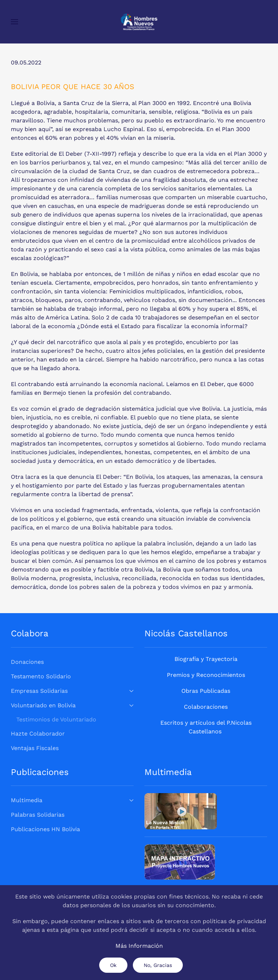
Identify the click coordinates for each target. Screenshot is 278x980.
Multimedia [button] (72, 800)
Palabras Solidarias (38, 815)
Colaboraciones (206, 707)
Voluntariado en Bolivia (72, 705)
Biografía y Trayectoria (206, 659)
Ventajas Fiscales (35, 748)
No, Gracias (158, 965)
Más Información (139, 946)
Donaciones (27, 662)
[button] (14, 22)
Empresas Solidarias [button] (72, 691)
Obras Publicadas (206, 691)
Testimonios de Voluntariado (56, 719)
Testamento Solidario (41, 676)
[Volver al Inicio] (139, 22)
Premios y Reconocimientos (206, 675)
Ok (113, 965)
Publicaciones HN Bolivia (45, 829)
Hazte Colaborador (38, 734)
